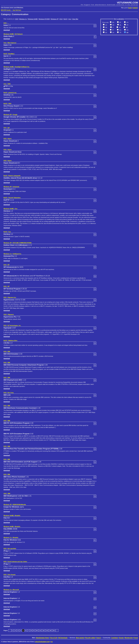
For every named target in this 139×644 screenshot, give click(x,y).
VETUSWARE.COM (127, 3)
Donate (121, 638)
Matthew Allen (13, 341)
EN (113, 22)
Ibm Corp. (11, 393)
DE (106, 27)
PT (113, 30)
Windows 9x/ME (33, 19)
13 (47, 630)
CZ (106, 25)
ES (106, 32)
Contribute (115, 638)
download (7, 30)
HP (9, 265)
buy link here (17, 10)
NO (127, 27)
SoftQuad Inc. (17, 254)
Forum (136, 638)
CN (127, 22)
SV (113, 32)
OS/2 (61, 19)
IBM (9, 352)
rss (52, 642)
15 (54, 630)
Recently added (90, 638)
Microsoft (16, 590)
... (8, 23)
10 (37, 630)
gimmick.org (12, 93)
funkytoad (16, 187)
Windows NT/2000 (44, 19)
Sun (16, 209)
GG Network (19, 34)
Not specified (12, 549)
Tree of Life (54, 638)
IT (113, 27)
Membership (129, 638)
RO (120, 30)
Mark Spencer (12, 43)
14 (50, 630)
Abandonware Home (42, 638)
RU (127, 30)
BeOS (65, 19)
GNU (9, 84)
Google (15, 115)
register (135, 8)
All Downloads (63, 638)
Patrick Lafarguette (14, 176)
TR (120, 32)
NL (120, 25)
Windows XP (55, 19)
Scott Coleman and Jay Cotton (17, 562)
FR (127, 25)
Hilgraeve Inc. (12, 297)
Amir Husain (12, 575)
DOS (17, 19)
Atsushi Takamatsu (14, 198)
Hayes (10, 139)
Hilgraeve (11, 314)
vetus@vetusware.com (42, 642)
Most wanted (80, 638)
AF (120, 22)
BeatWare (11, 54)
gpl (9, 128)
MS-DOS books (6, 10)
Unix (70, 19)
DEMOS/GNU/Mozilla (19, 505)
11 (40, 630)
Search (99, 638)
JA (119, 27)
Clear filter (75, 19)
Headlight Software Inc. (22, 67)
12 (44, 630)
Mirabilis (17, 516)
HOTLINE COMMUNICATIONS (22, 243)
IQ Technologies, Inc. (14, 325)
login (130, 8)
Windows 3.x (23, 19)
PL (106, 30)
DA (113, 25)
